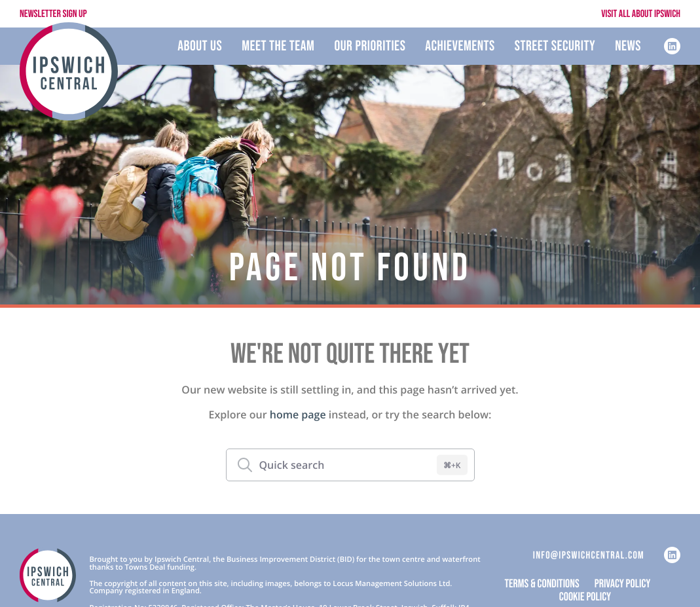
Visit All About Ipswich (641, 14)
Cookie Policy (585, 598)
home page (298, 414)
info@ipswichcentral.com (589, 556)
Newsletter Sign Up (53, 14)
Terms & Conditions (542, 585)
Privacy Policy (623, 585)
